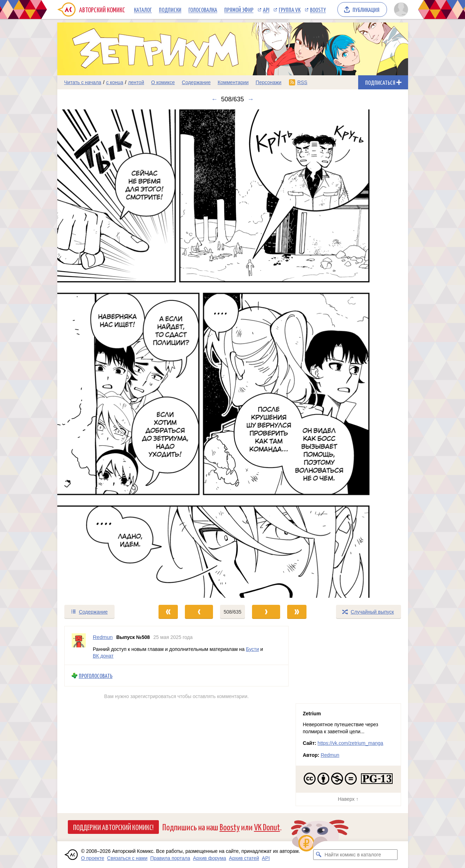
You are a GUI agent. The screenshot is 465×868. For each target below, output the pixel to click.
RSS (302, 82)
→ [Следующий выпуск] (251, 99)
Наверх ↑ (348, 799)
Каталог (143, 9)
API (266, 9)
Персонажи (268, 82)
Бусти (252, 649)
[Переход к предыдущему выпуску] (101, 354)
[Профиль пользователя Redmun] (79, 645)
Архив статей (244, 858)
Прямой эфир (239, 9)
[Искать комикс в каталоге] (318, 855)
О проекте (93, 858)
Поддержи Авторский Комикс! (113, 827)
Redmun (330, 755)
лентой (136, 82)
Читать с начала (83, 82)
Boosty (318, 9)
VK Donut (267, 827)
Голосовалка (203, 9)
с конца (115, 82)
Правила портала (170, 858)
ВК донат (103, 656)
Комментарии (233, 82)
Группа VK (290, 9)
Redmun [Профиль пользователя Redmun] (103, 637)
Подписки (170, 9)
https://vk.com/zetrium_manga (351, 743)
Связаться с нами (127, 858)
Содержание (196, 82)
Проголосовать (96, 676)
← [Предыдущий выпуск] (214, 99)
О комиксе (163, 82)
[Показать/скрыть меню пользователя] (400, 9)
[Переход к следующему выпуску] (233, 354)
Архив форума (209, 858)
